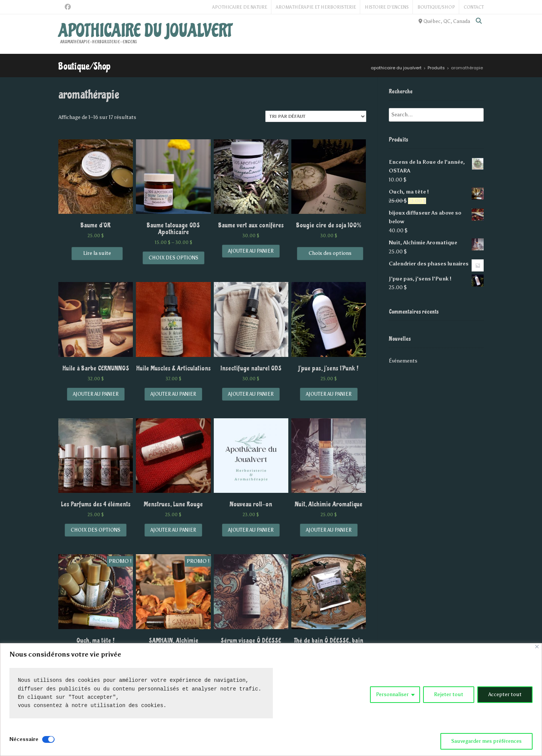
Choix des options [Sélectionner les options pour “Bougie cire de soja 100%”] (330, 253)
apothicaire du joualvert (145, 31)
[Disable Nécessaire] (48, 739)
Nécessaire (24, 739)
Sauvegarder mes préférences (486, 741)
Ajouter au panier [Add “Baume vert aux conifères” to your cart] (251, 251)
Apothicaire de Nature (240, 7)
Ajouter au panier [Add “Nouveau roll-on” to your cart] (251, 530)
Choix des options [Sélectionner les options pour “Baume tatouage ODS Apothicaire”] (174, 258)
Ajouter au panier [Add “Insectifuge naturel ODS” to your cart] (251, 394)
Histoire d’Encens (387, 7)
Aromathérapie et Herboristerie (316, 7)
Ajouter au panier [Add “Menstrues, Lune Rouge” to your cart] (173, 530)
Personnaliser (392, 694)
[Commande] (316, 116)
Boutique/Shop (436, 7)
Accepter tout (505, 694)
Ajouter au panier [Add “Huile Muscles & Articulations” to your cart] (173, 394)
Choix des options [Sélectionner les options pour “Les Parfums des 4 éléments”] (96, 530)
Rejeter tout (449, 694)
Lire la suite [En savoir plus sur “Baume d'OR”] (97, 253)
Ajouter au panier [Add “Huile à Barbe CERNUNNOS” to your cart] (96, 394)
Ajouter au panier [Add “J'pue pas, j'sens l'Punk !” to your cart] (329, 394)
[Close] (537, 647)
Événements (403, 361)
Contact (474, 7)
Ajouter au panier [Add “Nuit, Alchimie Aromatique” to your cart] (329, 530)
